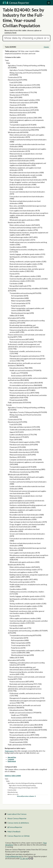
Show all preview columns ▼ (26, 796)
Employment (12, 761)
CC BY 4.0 (27, 858)
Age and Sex (12, 757)
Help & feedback (14, 832)
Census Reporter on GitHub (19, 836)
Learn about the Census (17, 814)
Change (46, 47)
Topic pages (9, 751)
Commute (11, 759)
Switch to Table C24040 (13, 776)
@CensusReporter (15, 827)
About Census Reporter (17, 818)
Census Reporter (16, 3)
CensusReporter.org (13, 856)
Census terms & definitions (18, 823)
